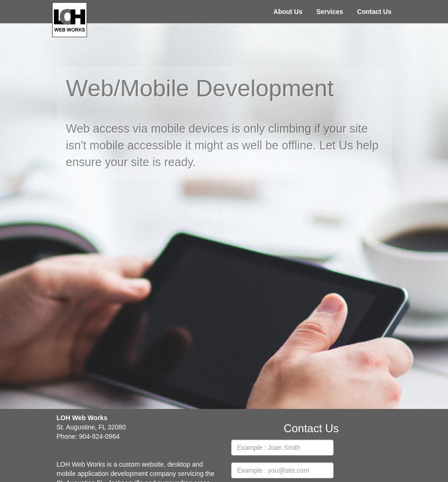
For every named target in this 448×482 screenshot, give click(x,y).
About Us (288, 12)
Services (330, 12)
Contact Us (374, 12)
